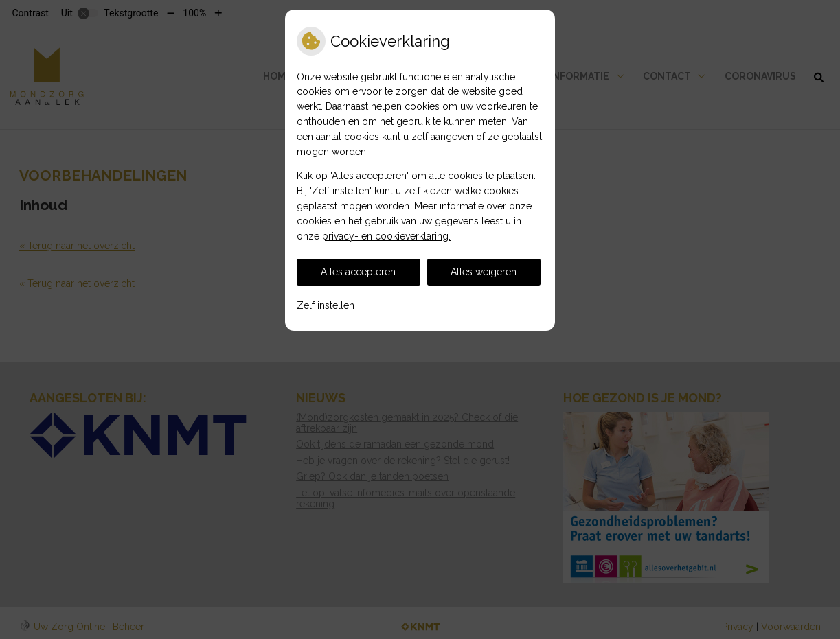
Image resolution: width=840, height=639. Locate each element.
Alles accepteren (358, 272)
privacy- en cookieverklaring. (386, 236)
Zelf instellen (326, 305)
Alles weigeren (484, 272)
